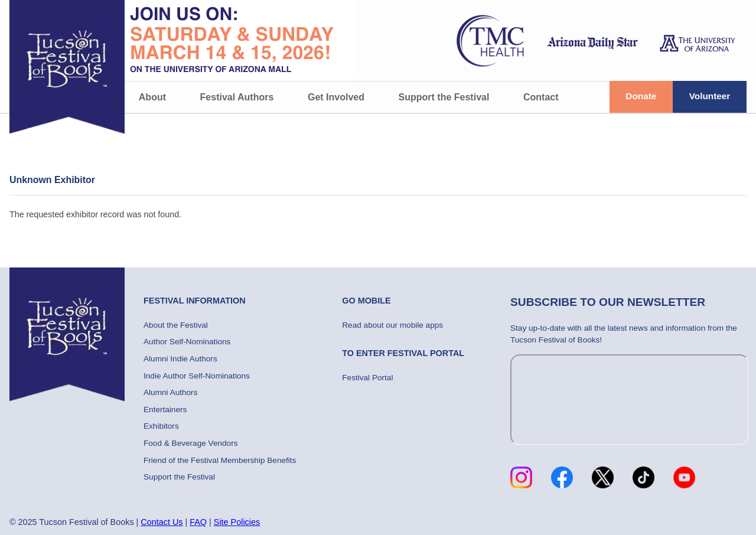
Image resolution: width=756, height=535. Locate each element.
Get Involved (336, 97)
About (152, 97)
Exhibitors (161, 426)
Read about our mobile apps (392, 325)
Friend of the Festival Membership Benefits (220, 460)
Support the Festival (444, 97)
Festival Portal (367, 378)
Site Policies (237, 522)
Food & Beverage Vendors (190, 443)
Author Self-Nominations (187, 342)
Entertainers (165, 410)
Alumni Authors (170, 392)
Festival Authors (237, 97)
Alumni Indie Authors (180, 359)
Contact (541, 97)
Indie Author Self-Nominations (197, 376)
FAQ (198, 522)
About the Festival (176, 325)
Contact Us (162, 522)
